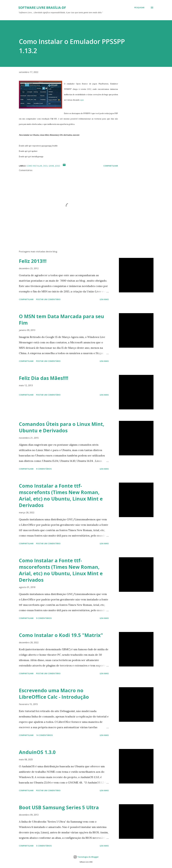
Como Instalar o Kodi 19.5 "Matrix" (61, 635)
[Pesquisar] (139, 8)
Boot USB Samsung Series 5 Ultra (59, 807)
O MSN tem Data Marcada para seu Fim (61, 320)
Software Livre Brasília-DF (42, 7)
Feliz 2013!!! (33, 261)
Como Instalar (34, 166)
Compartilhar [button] (111, 166)
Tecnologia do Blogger (86, 857)
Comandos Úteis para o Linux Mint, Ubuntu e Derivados (62, 427)
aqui (82, 100)
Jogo (58, 166)
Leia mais (104, 299)
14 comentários (44, 735)
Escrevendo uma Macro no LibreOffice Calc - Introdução (54, 694)
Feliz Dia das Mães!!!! (44, 378)
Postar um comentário (48, 299)
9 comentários (44, 469)
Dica (45, 166)
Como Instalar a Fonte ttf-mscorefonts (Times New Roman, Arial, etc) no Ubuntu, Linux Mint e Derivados (61, 495)
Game (51, 166)
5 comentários (44, 846)
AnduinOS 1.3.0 (37, 752)
